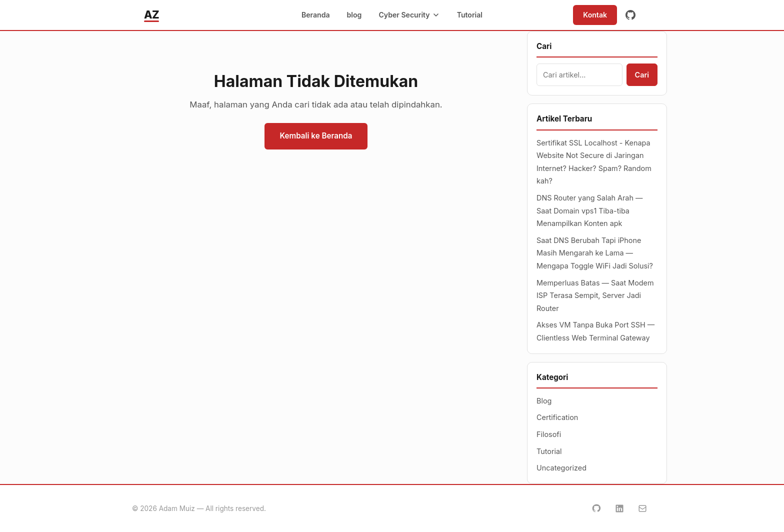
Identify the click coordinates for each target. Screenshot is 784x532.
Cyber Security (409, 15)
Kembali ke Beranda (316, 136)
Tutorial (470, 15)
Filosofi (549, 434)
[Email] (642, 508)
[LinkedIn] (619, 508)
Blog (544, 401)
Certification (557, 417)
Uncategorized (561, 468)
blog (354, 15)
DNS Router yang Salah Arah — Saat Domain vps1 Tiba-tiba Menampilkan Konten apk (589, 210)
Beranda (316, 15)
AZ (151, 14)
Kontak (595, 15)
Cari (642, 75)
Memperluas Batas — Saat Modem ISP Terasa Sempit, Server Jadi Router (595, 295)
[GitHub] (630, 15)
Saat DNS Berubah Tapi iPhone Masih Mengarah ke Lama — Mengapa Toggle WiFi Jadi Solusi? (595, 253)
